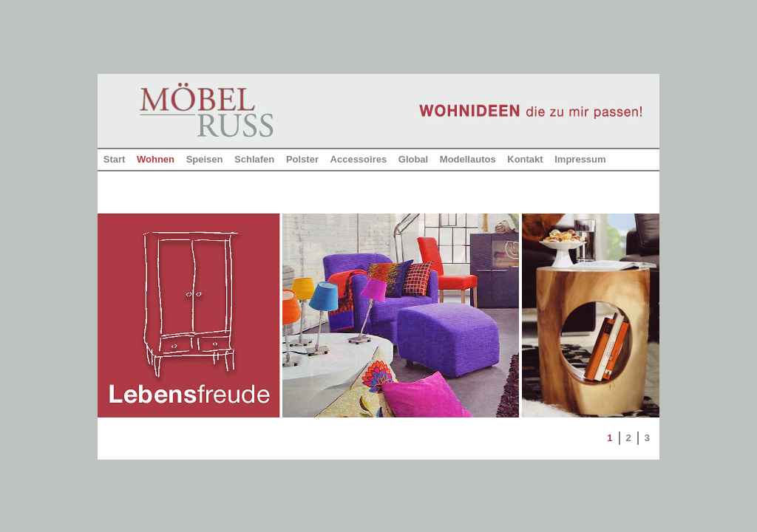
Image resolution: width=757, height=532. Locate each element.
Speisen (205, 159)
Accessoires (359, 159)
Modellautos (468, 159)
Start (115, 159)
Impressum (580, 159)
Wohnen (156, 159)
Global (413, 159)
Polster (302, 159)
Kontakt (525, 159)
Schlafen (254, 159)
